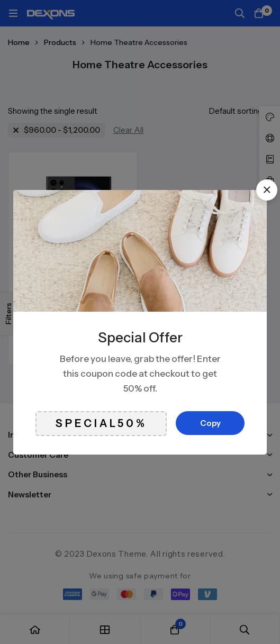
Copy (210, 423)
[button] (267, 190)
